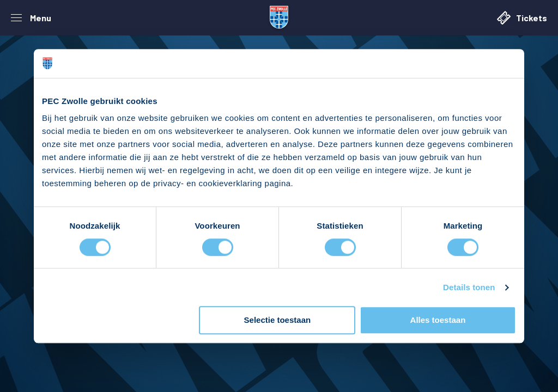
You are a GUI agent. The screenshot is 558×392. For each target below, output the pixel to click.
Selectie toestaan (278, 320)
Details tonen (469, 287)
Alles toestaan (438, 320)
